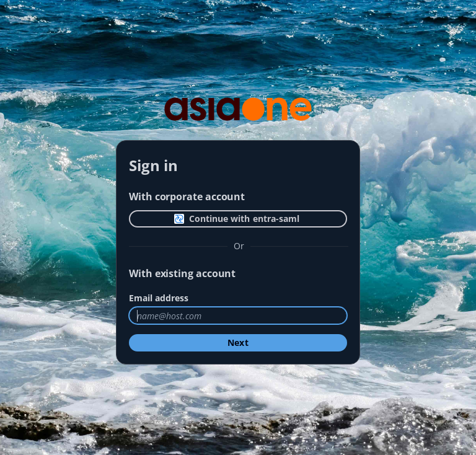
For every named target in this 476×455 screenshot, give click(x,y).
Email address (159, 298)
